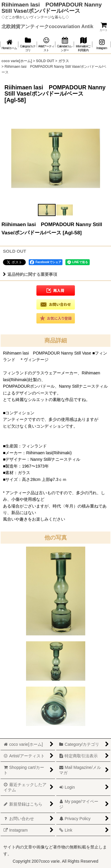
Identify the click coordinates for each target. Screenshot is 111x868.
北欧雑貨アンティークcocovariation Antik (47, 26)
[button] (47, 210)
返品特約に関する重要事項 (30, 274)
